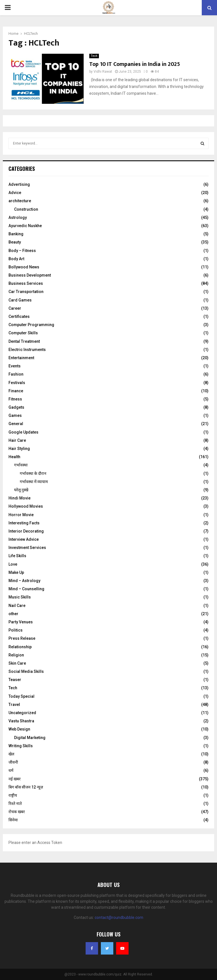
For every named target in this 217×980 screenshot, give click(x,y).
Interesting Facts (24, 523)
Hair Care (17, 440)
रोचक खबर (17, 812)
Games (15, 415)
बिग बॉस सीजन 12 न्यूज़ (26, 787)
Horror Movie (21, 515)
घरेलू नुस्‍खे (21, 490)
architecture (20, 201)
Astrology (18, 217)
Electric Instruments (27, 350)
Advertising (19, 184)
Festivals (17, 383)
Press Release (22, 638)
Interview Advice (24, 539)
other (13, 614)
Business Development (30, 275)
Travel (14, 705)
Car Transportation (26, 292)
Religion (16, 655)
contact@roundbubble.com (119, 917)
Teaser (15, 680)
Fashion (16, 374)
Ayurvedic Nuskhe (25, 226)
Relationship (20, 647)
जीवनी (13, 762)
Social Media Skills (26, 671)
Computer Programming (31, 325)
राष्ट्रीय (13, 795)
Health (14, 457)
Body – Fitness (22, 251)
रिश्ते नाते (15, 804)
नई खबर (15, 779)
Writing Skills (21, 746)
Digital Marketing (30, 738)
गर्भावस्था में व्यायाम (34, 482)
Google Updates (23, 432)
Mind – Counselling (26, 589)
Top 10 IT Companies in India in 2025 (135, 64)
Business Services (26, 283)
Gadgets (16, 407)
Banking (16, 234)
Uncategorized (22, 713)
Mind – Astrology (24, 581)
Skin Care (17, 663)
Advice (15, 193)
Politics (16, 630)
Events (15, 366)
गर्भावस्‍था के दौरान (33, 473)
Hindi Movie (19, 498)
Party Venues (21, 622)
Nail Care (17, 606)
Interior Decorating (26, 531)
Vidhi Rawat (103, 72)
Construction (26, 209)
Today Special (21, 696)
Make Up (16, 572)
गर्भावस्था (21, 465)
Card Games (20, 300)
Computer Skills (23, 333)
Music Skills (20, 597)
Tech (94, 56)
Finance (16, 391)
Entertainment (21, 358)
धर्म (11, 770)
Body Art (16, 259)
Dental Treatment (24, 341)
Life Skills (17, 556)
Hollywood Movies (26, 506)
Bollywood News (24, 267)
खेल (11, 754)
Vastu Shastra (21, 721)
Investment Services (27, 548)
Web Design (19, 729)
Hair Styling (19, 449)
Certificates (19, 316)
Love (13, 564)
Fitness (15, 399)
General (16, 424)
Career (15, 308)
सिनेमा (13, 820)
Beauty (15, 242)
